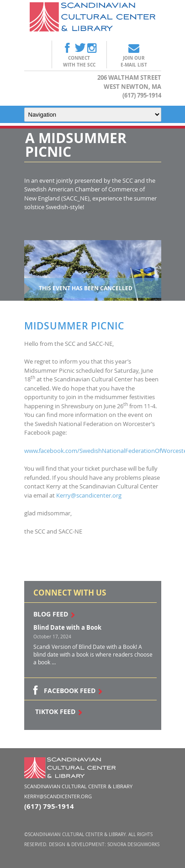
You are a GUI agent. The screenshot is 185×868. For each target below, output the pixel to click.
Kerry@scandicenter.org (89, 495)
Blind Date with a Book (67, 627)
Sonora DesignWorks (133, 845)
